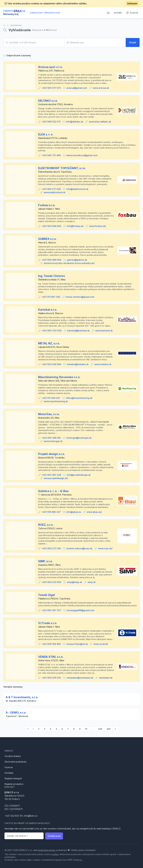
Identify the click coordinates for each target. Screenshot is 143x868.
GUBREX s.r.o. (47, 239)
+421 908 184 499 (51, 644)
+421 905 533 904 (51, 582)
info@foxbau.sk (75, 226)
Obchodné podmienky (16, 762)
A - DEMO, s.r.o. (16, 713)
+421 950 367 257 (51, 610)
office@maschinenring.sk (79, 398)
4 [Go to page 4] (51, 729)
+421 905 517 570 (51, 88)
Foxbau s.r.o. (47, 205)
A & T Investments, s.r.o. (22, 697)
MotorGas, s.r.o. (49, 414)
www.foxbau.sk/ (98, 226)
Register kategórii (13, 778)
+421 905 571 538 (51, 189)
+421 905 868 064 (51, 260)
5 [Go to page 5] (56, 729)
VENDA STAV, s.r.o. (51, 657)
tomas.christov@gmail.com (80, 297)
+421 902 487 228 (51, 475)
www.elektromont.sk (55, 192)
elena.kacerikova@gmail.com (82, 155)
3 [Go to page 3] (45, 729)
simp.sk (92, 582)
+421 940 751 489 (51, 155)
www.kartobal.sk (104, 331)
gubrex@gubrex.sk (77, 260)
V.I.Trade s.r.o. (48, 623)
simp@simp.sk (75, 582)
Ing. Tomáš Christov (52, 276)
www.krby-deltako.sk (100, 122)
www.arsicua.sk (101, 88)
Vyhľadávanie (16, 25)
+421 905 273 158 (51, 548)
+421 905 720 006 (52, 331)
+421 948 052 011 (51, 122)
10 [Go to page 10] (86, 729)
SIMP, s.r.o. (45, 561)
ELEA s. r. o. (46, 134)
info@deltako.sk (75, 122)
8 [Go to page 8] (74, 729)
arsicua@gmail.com (77, 88)
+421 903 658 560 (51, 226)
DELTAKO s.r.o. (48, 101)
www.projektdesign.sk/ (56, 478)
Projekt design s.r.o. (52, 454)
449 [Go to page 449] (100, 729)
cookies (55, 854)
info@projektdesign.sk (79, 475)
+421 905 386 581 (51, 438)
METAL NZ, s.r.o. (49, 343)
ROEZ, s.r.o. (46, 525)
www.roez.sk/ (105, 548)
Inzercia (132, 13)
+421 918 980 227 (51, 512)
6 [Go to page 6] (62, 729)
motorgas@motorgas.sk (79, 438)
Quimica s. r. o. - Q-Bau (53, 491)
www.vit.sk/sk (101, 644)
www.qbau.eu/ (94, 512)
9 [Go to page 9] (80, 729)
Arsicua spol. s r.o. (50, 67)
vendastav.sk (106, 678)
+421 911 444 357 (51, 398)
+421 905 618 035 (51, 678)
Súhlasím (132, 3)
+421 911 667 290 (51, 297)
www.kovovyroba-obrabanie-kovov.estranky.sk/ (69, 263)
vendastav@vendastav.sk (80, 678)
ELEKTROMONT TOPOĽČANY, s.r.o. (62, 168)
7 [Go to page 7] (68, 729)
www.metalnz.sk (103, 364)
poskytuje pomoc (47, 850)
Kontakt (118, 13)
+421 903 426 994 (51, 364)
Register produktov (14, 784)
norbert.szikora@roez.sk (79, 548)
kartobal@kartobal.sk (78, 331)
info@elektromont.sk (77, 189)
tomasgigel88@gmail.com (81, 610)
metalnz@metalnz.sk (78, 364)
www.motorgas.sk (53, 441)
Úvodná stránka (12, 756)
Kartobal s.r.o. (48, 310)
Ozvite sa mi (54, 836)
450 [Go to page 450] (109, 729)
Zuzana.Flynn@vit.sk (77, 644)
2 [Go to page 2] (39, 729)
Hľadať (133, 42)
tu (81, 860)
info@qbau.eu (74, 512)
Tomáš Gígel (47, 595)
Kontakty (9, 773)
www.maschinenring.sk (56, 401)
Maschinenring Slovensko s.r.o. (59, 377)
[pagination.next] (115, 729)
